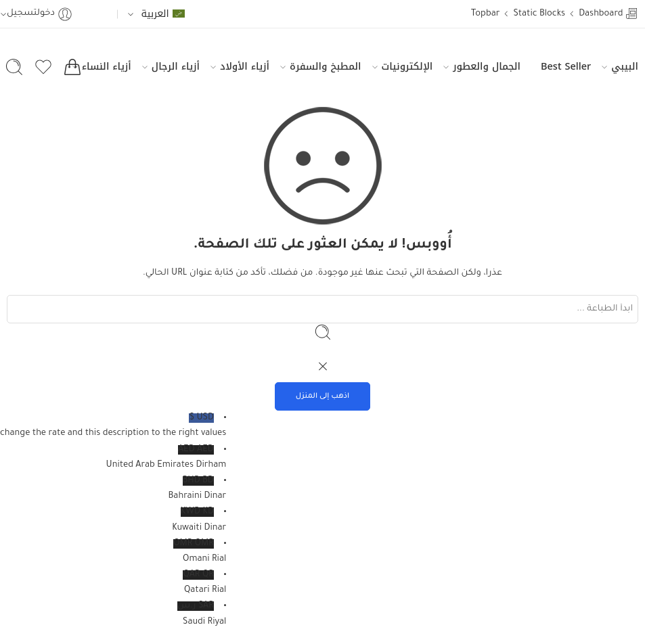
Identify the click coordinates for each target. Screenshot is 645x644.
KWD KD (113, 522)
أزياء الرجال (176, 66)
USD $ (113, 428)
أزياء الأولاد (245, 66)
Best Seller (566, 66)
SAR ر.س (113, 616)
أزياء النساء (107, 66)
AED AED (113, 459)
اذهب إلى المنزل (323, 396)
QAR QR (113, 584)
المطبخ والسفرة (325, 66)
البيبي (625, 66)
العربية (162, 14)
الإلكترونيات (407, 66)
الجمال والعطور (487, 66)
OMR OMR (113, 553)
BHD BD (113, 490)
